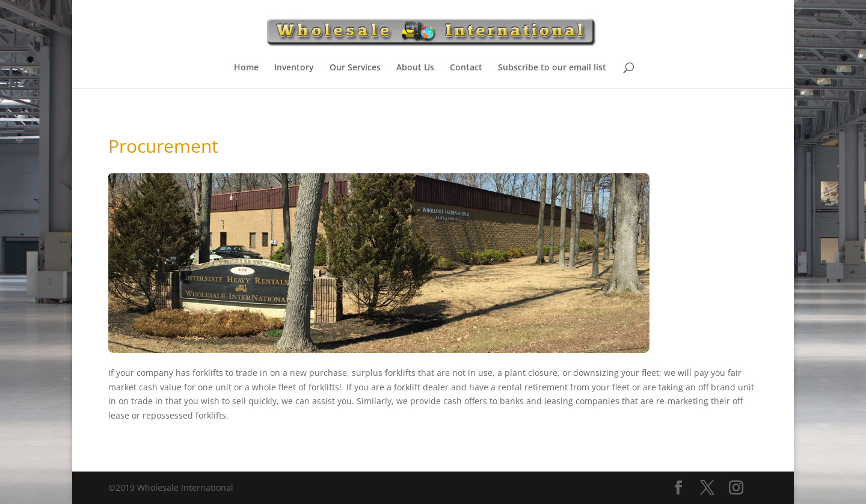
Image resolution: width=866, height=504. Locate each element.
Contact (466, 68)
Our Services (355, 68)
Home (246, 68)
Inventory (294, 68)
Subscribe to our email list (552, 68)
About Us (415, 68)
